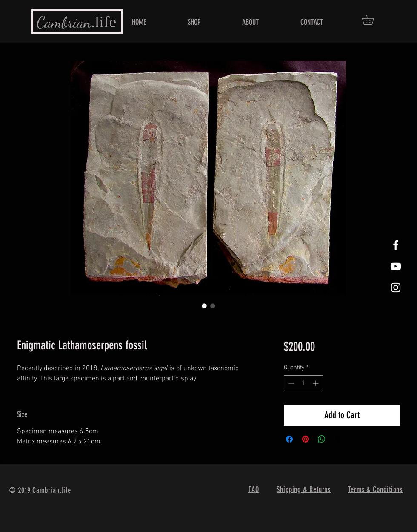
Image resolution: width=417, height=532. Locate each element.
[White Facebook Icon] (396, 245)
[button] (373, 20)
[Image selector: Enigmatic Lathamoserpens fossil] (204, 306)
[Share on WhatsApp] (322, 439)
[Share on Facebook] (289, 439)
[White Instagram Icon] (396, 288)
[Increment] (316, 383)
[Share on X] (338, 439)
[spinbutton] (303, 383)
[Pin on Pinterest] (306, 439)
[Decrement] (290, 383)
